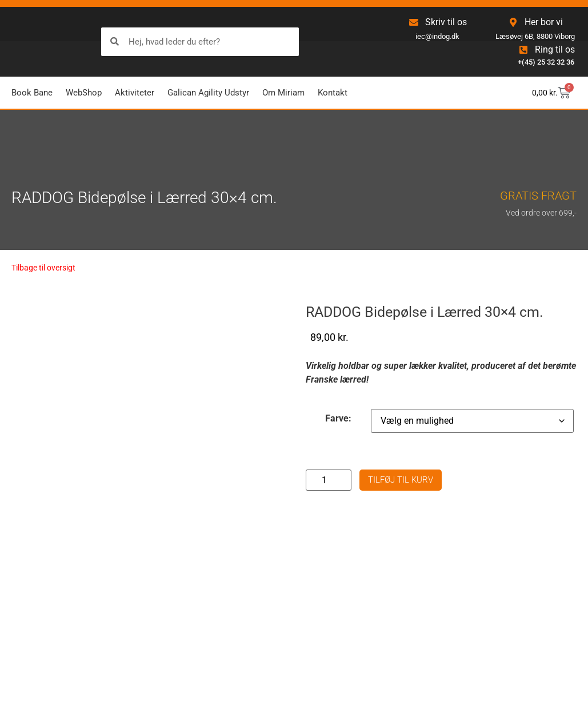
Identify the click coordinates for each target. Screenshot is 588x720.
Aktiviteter (135, 93)
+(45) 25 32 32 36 (546, 62)
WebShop (84, 93)
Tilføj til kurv (401, 480)
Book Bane (32, 93)
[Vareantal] (329, 480)
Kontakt (333, 93)
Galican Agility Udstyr (208, 93)
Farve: (338, 419)
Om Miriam (283, 93)
